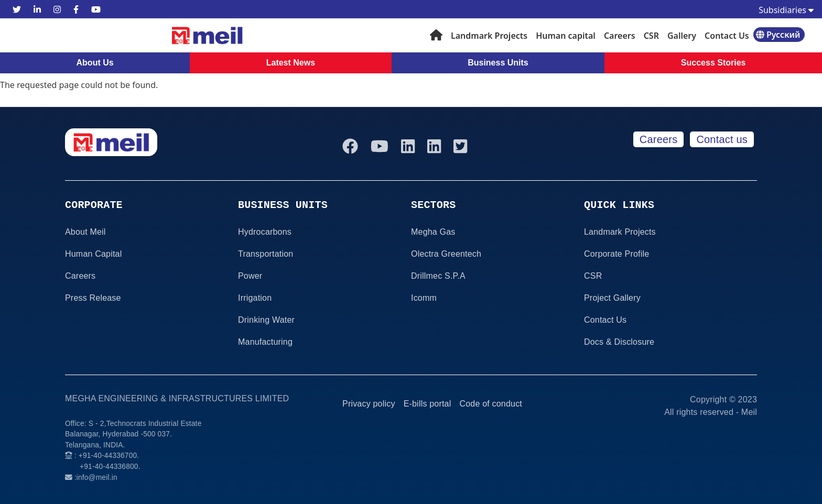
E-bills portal (428, 404)
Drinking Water (266, 320)
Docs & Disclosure (619, 342)
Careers (620, 36)
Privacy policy (369, 404)
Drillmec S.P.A (438, 276)
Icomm (424, 298)
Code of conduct (491, 404)
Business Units (498, 63)
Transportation (266, 254)
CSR (651, 36)
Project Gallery (612, 298)
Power (250, 276)
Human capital (566, 36)
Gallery (682, 36)
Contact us (722, 139)
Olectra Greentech (446, 254)
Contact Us (727, 36)
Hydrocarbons (265, 232)
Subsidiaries (786, 10)
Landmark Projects (489, 36)
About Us (95, 63)
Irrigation (255, 298)
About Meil (85, 232)
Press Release (93, 298)
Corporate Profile (616, 254)
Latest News (291, 63)
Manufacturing (265, 342)
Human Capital (93, 254)
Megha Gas (433, 232)
